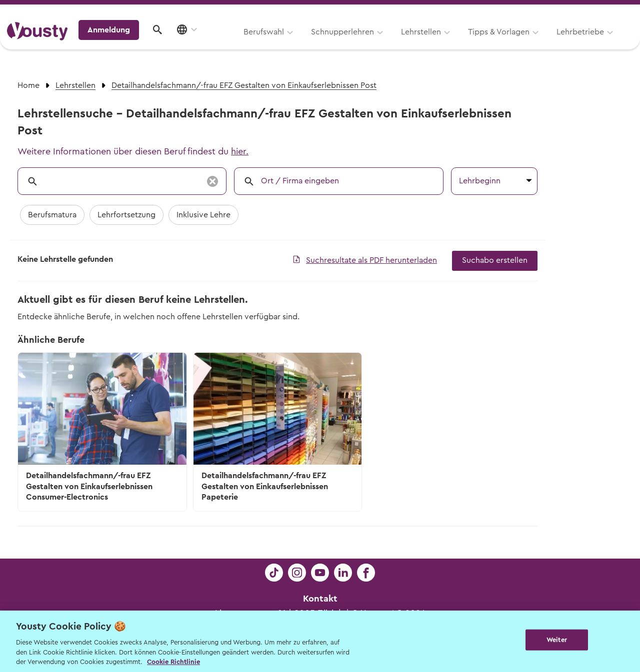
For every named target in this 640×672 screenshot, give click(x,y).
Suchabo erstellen (495, 260)
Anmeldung (546, 42)
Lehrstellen (295, 43)
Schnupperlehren (216, 43)
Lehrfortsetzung (126, 215)
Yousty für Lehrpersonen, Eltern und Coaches (447, 11)
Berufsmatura (52, 215)
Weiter (557, 640)
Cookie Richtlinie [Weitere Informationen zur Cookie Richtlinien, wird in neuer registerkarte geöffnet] (173, 662)
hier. (240, 151)
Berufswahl (138, 43)
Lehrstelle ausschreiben (590, 11)
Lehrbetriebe (454, 43)
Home (28, 85)
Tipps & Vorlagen (373, 43)
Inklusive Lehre (203, 215)
